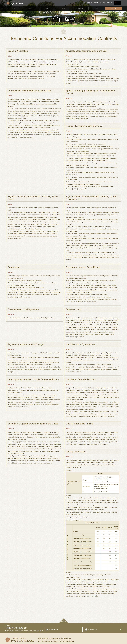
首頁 (14, 8)
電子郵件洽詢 (54, 629)
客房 (64, 8)
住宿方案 (113, 8)
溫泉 (30, 8)
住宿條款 (109, 3)
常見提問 (103, 3)
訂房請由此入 (93, 629)
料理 (47, 8)
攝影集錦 (89, 3)
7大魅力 (96, 3)
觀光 (84, 3)
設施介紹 (80, 8)
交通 (97, 8)
